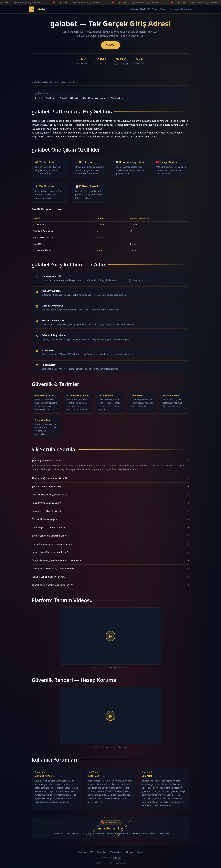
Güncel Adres (186, 9)
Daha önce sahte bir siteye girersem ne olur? (111, 569)
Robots (140, 852)
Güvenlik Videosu (90, 98)
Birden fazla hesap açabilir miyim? (111, 536)
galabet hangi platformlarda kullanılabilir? (111, 585)
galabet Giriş (48, 82)
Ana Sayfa (36, 82)
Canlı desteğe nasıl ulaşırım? (111, 503)
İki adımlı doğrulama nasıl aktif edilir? (111, 478)
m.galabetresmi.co (111, 828)
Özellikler (134, 9)
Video (155, 9)
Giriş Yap (111, 45)
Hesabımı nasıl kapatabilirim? (111, 511)
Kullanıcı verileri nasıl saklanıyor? (111, 577)
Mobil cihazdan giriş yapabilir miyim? (111, 495)
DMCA (117, 858)
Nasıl (142, 9)
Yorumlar (174, 9)
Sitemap (129, 852)
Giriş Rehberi (74, 82)
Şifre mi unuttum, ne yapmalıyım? (111, 487)
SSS (149, 9)
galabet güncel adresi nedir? (111, 461)
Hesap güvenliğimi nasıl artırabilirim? (111, 552)
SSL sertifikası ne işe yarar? (111, 519)
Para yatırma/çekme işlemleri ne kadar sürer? (111, 544)
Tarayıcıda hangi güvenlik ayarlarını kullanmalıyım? (111, 561)
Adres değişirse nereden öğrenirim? (111, 528)
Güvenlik (164, 9)
